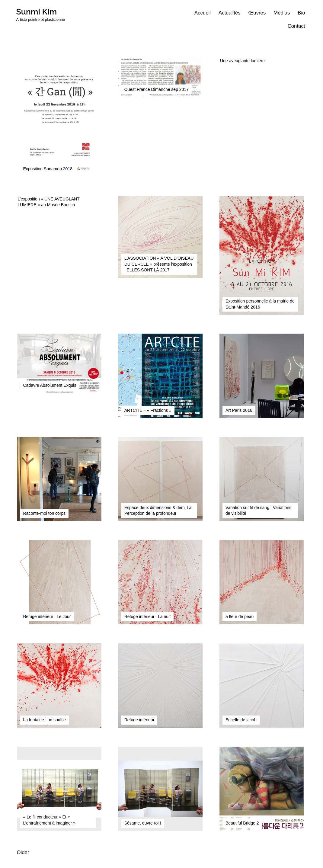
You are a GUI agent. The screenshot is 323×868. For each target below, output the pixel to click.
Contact (296, 26)
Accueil (203, 13)
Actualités (230, 13)
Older (23, 852)
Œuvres (257, 13)
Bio (301, 13)
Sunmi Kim (37, 12)
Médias (282, 13)
